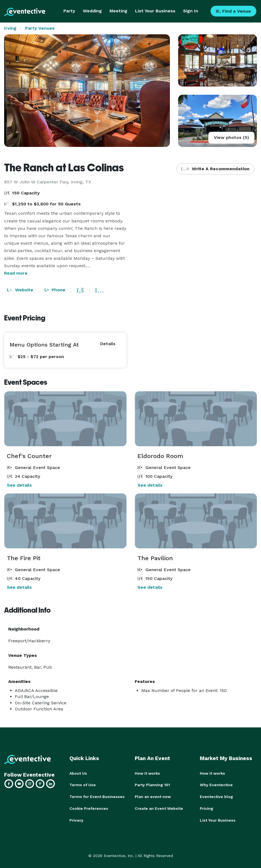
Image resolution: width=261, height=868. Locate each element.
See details (19, 485)
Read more (16, 273)
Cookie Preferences (89, 808)
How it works (147, 773)
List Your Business (155, 11)
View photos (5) (231, 137)
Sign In (191, 11)
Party (69, 11)
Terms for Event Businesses (97, 796)
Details (108, 344)
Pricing (207, 808)
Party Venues (40, 28)
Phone (55, 290)
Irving (10, 28)
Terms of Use (83, 785)
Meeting (118, 11)
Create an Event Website (159, 808)
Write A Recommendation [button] (215, 169)
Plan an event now (153, 796)
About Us (78, 773)
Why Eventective (216, 785)
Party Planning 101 (152, 785)
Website (20, 290)
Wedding (92, 11)
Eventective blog (216, 796)
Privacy (76, 819)
